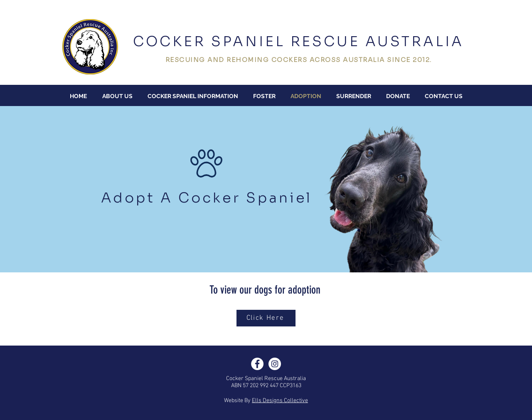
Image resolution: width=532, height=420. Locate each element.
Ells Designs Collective (280, 401)
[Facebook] (257, 364)
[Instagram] (275, 364)
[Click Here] (266, 318)
